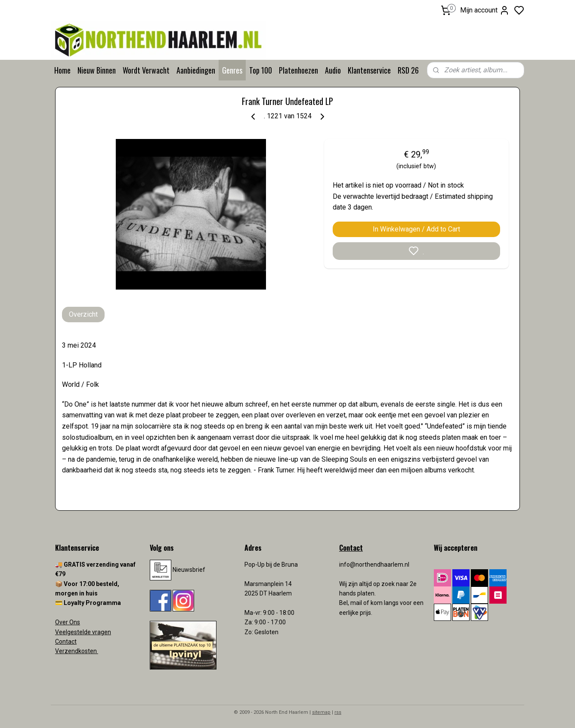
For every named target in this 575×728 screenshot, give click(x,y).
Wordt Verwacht (146, 70)
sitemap (321, 712)
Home (62, 70)
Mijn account (485, 10)
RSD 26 (408, 70)
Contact (66, 642)
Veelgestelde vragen (83, 632)
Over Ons (68, 622)
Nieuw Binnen (97, 70)
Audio (333, 70)
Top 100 (261, 70)
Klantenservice (369, 70)
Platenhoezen (298, 70)
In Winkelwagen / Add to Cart (416, 229)
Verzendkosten (77, 651)
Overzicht (83, 314)
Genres (232, 70)
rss (338, 712)
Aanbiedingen (196, 70)
